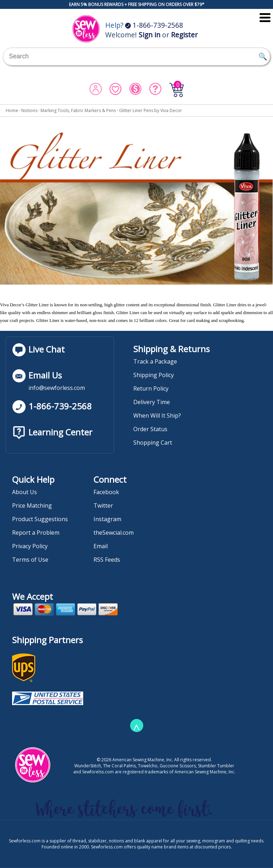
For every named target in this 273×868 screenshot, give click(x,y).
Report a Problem (36, 533)
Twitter (103, 506)
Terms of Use (30, 560)
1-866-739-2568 (154, 25)
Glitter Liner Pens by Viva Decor (151, 110)
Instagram (107, 519)
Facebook (106, 492)
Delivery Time (152, 402)
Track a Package (155, 361)
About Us (25, 492)
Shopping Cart (153, 443)
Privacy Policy (30, 546)
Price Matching (32, 506)
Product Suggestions (40, 519)
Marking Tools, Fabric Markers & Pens (78, 110)
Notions (29, 110)
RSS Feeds (107, 560)
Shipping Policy (154, 375)
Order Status (150, 429)
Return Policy (151, 388)
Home (12, 110)
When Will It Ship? (157, 416)
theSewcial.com (114, 533)
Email (101, 546)
